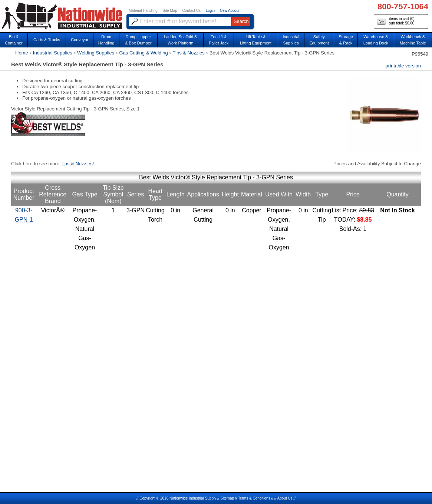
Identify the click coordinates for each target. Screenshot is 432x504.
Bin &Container (14, 40)
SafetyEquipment (319, 40)
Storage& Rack (346, 40)
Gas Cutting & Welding (143, 53)
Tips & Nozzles (189, 53)
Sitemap (227, 498)
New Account (231, 11)
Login (210, 11)
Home (22, 53)
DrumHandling (106, 40)
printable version (403, 66)
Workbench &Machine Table (413, 40)
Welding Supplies (96, 53)
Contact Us (192, 11)
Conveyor (80, 40)
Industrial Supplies (53, 53)
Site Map (170, 11)
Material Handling (143, 11)
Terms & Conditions (254, 498)
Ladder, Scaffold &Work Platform (181, 40)
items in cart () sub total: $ (396, 21)
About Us (285, 498)
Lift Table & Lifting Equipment (256, 40)
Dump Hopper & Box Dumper (138, 40)
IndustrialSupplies (291, 40)
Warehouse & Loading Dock (376, 40)
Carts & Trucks (47, 40)
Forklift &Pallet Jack (219, 40)
